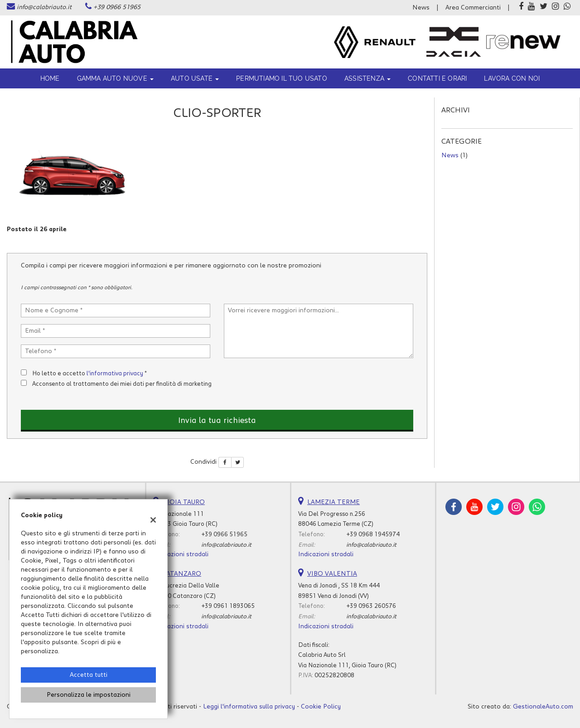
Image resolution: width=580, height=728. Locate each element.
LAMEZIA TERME (333, 502)
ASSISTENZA (367, 78)
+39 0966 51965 (117, 7)
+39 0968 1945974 (373, 534)
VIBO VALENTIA (332, 574)
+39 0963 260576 (371, 606)
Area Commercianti (473, 8)
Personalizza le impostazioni (89, 695)
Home (50, 78)
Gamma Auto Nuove (115, 78)
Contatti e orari (437, 78)
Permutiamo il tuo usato (282, 78)
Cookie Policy (321, 707)
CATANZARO (182, 574)
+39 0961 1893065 (228, 606)
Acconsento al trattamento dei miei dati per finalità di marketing (122, 384)
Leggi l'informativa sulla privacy (249, 707)
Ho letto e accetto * (89, 374)
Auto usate (195, 78)
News (421, 8)
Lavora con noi (512, 78)
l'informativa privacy (115, 374)
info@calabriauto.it (44, 7)
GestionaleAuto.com (543, 707)
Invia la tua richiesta (217, 421)
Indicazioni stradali (181, 554)
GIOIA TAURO (184, 502)
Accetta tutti (89, 675)
